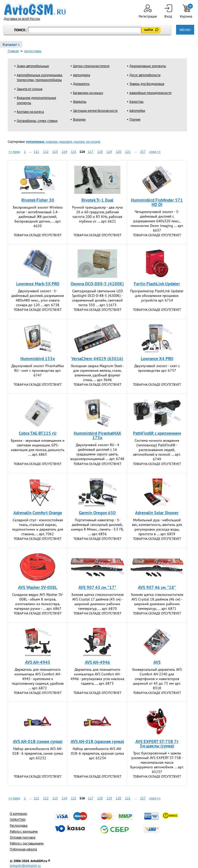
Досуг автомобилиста (145, 75)
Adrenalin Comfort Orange (38, 513)
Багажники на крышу (88, 93)
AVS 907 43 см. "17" (97, 587)
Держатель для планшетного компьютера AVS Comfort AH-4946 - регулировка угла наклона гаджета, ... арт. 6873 (97, 676)
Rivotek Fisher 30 (38, 200)
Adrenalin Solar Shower (157, 513)
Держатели (81, 84)
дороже (79, 142)
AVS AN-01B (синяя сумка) (38, 741)
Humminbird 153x (38, 359)
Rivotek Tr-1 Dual (97, 200)
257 (143, 152)
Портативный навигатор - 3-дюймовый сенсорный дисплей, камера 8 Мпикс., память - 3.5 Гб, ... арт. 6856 (97, 527)
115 (74, 152)
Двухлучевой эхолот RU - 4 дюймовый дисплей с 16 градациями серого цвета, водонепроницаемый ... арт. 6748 (97, 452)
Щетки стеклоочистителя (91, 66)
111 (36, 152)
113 (55, 152)
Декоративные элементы (148, 66)
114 (64, 152)
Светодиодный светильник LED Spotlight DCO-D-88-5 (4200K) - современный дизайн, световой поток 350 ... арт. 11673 (97, 298)
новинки (52, 142)
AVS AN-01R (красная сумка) (97, 741)
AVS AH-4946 (97, 662)
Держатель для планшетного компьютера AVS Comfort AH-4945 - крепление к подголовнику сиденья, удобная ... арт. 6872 (38, 679)
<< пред (14, 152)
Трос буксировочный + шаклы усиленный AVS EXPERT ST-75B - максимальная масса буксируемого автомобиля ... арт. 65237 (157, 762)
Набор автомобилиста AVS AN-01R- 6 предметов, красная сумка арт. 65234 (97, 753)
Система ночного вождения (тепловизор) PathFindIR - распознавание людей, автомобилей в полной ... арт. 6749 (157, 450)
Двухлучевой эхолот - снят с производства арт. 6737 (157, 368)
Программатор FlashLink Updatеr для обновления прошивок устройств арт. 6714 (157, 296)
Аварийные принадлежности (150, 93)
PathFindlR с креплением (157, 433)
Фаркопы (80, 102)
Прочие (135, 119)
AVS (157, 662)
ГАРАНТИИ (18, 820)
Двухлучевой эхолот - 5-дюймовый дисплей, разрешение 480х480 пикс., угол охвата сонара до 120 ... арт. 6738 (38, 298)
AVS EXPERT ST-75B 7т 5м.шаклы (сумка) (157, 744)
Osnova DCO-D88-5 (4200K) (97, 284)
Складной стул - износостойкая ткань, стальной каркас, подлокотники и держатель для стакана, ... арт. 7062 (38, 527)
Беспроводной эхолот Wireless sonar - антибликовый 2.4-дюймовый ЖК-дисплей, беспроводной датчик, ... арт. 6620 (38, 217)
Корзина (186, 11)
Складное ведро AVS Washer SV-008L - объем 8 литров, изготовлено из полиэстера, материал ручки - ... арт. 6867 (38, 602)
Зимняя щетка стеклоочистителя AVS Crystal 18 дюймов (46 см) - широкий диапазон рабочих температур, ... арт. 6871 (157, 602)
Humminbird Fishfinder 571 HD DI (157, 202)
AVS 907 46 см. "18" (157, 587)
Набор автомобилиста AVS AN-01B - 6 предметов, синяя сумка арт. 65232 (38, 753)
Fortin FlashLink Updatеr (157, 284)
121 (128, 152)
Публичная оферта (23, 849)
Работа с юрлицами (24, 831)
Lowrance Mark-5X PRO (38, 284)
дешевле (66, 142)
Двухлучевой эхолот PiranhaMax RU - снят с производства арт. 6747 (38, 370)
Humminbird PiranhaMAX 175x (97, 435)
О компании (18, 814)
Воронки (79, 119)
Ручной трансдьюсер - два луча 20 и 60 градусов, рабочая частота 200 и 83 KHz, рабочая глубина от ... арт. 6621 (97, 214)
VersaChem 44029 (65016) (97, 359)
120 (118, 152)
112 (46, 152)
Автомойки (137, 111)
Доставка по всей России (22, 19)
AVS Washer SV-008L (38, 587)
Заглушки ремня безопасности (95, 111)
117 (91, 152)
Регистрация (148, 11)
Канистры (137, 102)
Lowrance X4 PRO (157, 359)
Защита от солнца (30, 89)
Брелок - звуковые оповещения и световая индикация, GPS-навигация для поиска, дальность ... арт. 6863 (38, 447)
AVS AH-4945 (38, 662)
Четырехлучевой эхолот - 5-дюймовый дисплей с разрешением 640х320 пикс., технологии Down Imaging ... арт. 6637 (157, 221)
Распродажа (19, 826)
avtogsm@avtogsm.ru (25, 866)
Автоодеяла (81, 75)
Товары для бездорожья (147, 84)
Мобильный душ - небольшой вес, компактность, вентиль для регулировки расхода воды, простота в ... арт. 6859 (157, 527)
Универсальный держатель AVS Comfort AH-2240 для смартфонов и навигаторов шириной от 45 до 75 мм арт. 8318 (157, 679)
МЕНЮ (185, 30)
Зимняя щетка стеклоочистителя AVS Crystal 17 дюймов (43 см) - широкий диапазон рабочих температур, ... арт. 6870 (97, 602)
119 (109, 152)
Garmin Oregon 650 (97, 513)
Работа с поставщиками (27, 843)
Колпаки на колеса (30, 112)
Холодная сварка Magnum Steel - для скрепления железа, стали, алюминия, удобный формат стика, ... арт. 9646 (97, 373)
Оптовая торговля (23, 837)
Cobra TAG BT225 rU (38, 433)
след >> (155, 152)
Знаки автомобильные (33, 66)
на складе (93, 142)
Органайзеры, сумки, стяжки (37, 121)
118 (100, 152)
